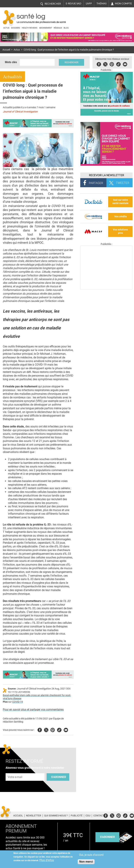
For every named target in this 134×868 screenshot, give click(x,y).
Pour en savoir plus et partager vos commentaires (33, 710)
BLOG (66, 28)
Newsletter (34, 816)
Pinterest (112, 64)
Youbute (125, 64)
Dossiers (16, 28)
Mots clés (11, 62)
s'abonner (107, 837)
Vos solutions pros (120, 231)
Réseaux (58, 28)
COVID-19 (18, 702)
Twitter (106, 64)
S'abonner (59, 777)
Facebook (99, 64)
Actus (6, 28)
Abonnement (46, 28)
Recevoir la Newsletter (107, 175)
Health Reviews (30, 28)
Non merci (86, 862)
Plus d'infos (47, 860)
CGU (88, 816)
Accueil (6, 50)
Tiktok (119, 64)
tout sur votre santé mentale (120, 202)
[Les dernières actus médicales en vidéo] (106, 289)
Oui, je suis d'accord (91, 855)
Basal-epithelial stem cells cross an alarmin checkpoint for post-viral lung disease (37, 697)
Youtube (66, 729)
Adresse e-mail (15, 771)
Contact (99, 816)
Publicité (77, 816)
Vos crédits (120, 217)
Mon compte (123, 3)
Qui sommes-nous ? (56, 816)
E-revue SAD (74, 3)
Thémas (101, 3)
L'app (89, 3)
